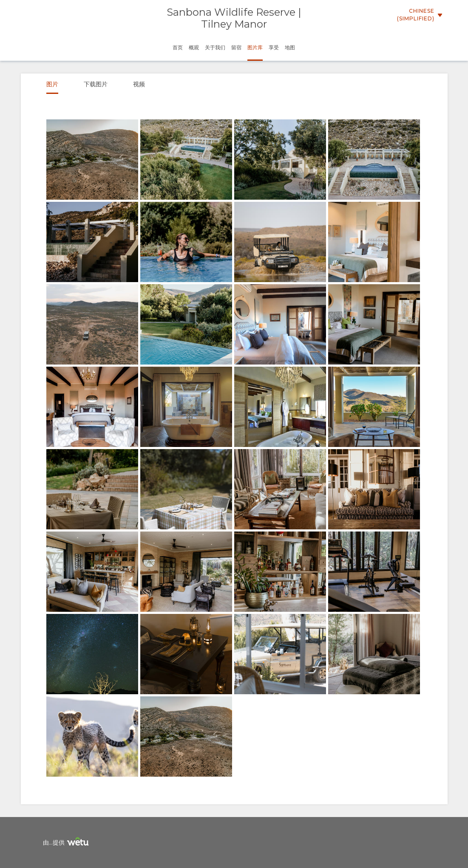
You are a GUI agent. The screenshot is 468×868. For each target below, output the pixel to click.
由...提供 (67, 843)
